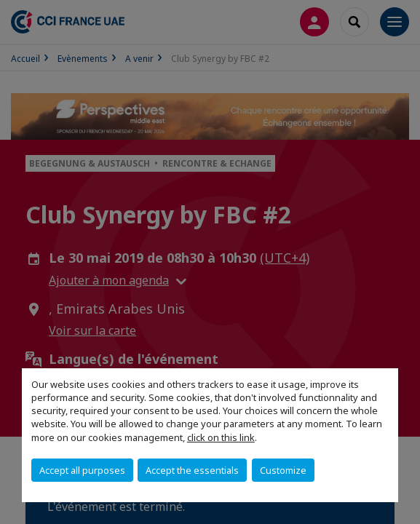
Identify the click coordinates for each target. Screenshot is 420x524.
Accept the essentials (192, 470)
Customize (283, 470)
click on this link (221, 437)
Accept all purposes (82, 470)
